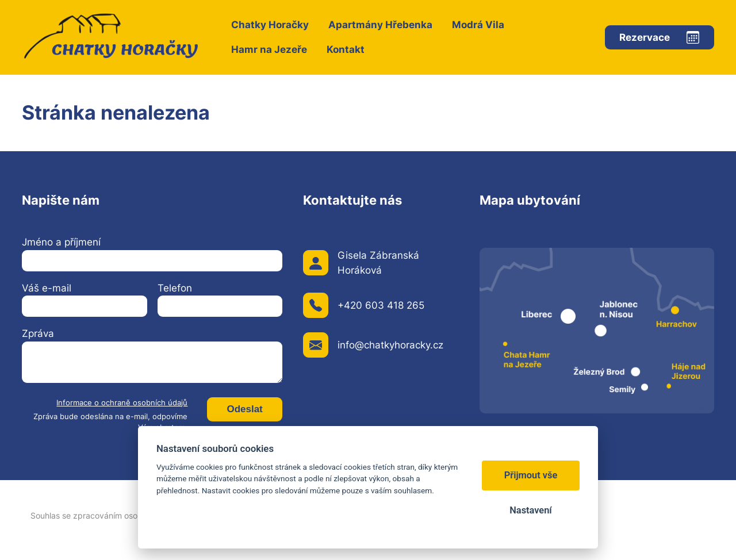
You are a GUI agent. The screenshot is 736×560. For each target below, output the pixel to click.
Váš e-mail (47, 288)
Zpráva (38, 333)
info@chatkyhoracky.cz (390, 345)
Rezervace (645, 37)
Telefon (175, 288)
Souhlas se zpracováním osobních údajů (106, 515)
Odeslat (244, 409)
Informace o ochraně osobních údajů (122, 403)
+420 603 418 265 (381, 305)
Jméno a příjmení (61, 242)
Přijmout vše (531, 475)
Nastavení (530, 510)
